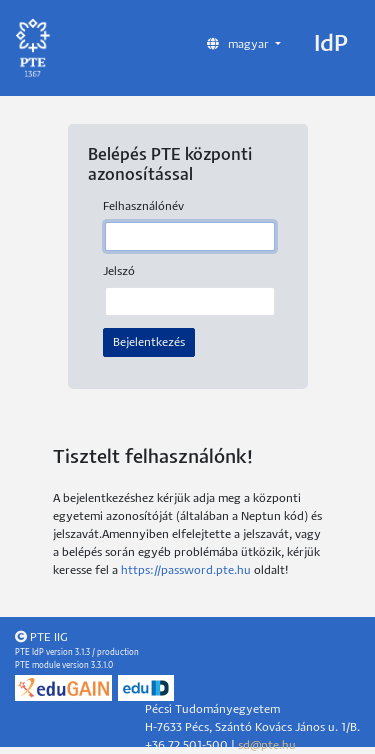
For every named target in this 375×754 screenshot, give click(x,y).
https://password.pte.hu (186, 570)
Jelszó (119, 271)
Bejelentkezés (149, 342)
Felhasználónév (143, 206)
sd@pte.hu (267, 745)
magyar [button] (239, 44)
